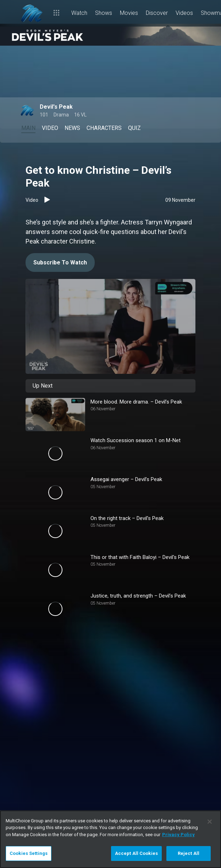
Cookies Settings (29, 853)
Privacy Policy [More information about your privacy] (178, 835)
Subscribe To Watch (60, 262)
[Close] (210, 822)
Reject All (189, 853)
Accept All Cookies (136, 853)
